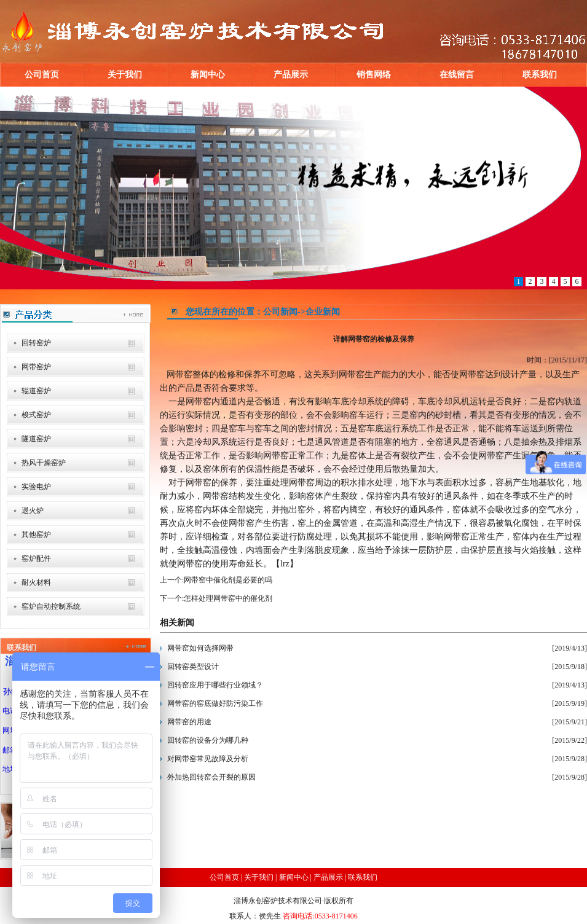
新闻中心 (208, 75)
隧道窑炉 (36, 439)
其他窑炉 (36, 534)
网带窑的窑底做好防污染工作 (215, 703)
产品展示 (291, 75)
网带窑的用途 (189, 722)
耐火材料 (36, 582)
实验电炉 (36, 487)
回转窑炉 (36, 343)
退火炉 (33, 511)
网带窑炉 (36, 367)
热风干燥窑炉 (44, 463)
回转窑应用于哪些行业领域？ (215, 685)
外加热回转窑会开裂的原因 (211, 777)
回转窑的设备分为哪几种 (208, 740)
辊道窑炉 (36, 391)
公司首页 (42, 75)
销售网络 (374, 75)
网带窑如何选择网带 (200, 648)
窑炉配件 (36, 558)
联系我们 (540, 75)
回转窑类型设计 (193, 667)
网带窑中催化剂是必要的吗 (228, 580)
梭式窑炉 (36, 415)
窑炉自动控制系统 (51, 606)
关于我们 (125, 75)
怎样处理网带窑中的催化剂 (228, 598)
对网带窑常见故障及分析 (208, 759)
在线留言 (457, 75)
